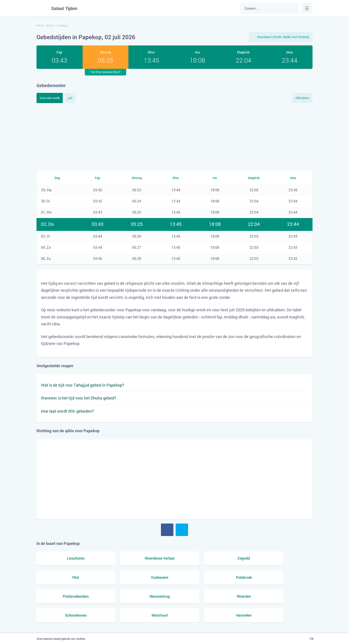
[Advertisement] (174, 137)
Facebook (167, 530)
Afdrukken (302, 98)
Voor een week (50, 98)
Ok (312, 639)
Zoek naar (294, 8)
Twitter (182, 530)
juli (70, 98)
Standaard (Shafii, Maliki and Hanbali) (283, 37)
